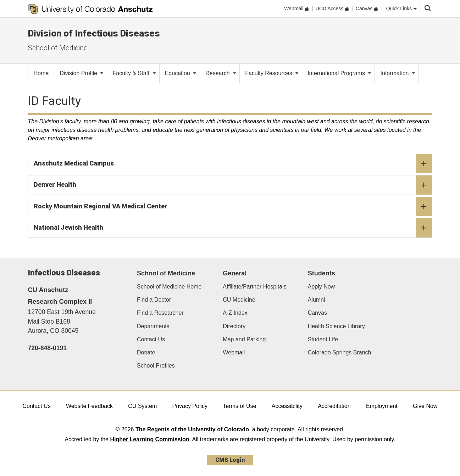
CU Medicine (239, 300)
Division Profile (82, 73)
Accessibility (287, 406)
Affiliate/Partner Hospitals (254, 287)
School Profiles (156, 366)
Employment (382, 406)
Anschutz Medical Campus (233, 164)
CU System (142, 406)
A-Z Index (235, 313)
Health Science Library (336, 326)
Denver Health (233, 185)
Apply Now (321, 287)
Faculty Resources (272, 73)
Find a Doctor (154, 300)
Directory (234, 326)
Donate (146, 352)
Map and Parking (244, 339)
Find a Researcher (160, 313)
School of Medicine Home (169, 287)
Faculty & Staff (134, 73)
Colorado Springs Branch (340, 352)
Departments (153, 326)
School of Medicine (58, 48)
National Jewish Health (233, 228)
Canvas (317, 313)
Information (398, 73)
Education (181, 73)
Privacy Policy (190, 406)
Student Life (323, 339)
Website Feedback (89, 406)
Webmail (234, 352)
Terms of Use (239, 406)
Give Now (425, 406)
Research (221, 73)
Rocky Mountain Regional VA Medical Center (233, 207)
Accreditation (334, 406)
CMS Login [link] (230, 460)
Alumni (317, 300)
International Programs (339, 73)
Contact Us (151, 339)
